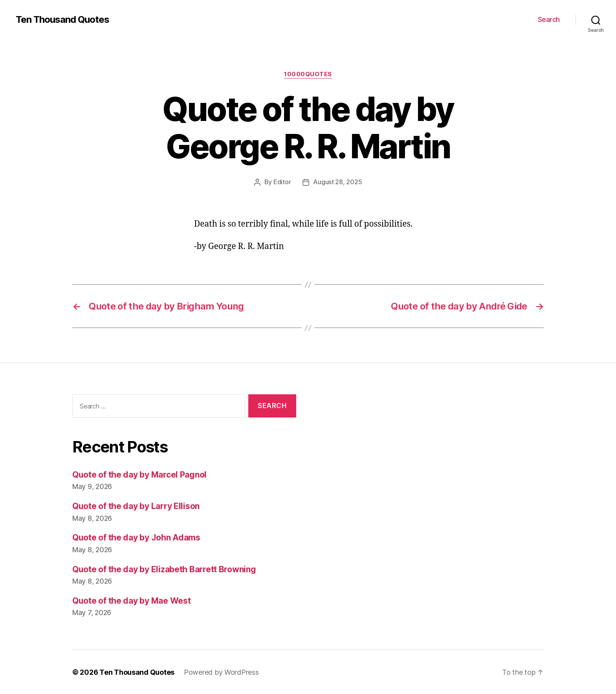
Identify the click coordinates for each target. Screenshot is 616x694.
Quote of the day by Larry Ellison (136, 506)
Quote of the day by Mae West (131, 600)
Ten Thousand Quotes (62, 20)
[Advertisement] (432, 474)
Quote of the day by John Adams (136, 537)
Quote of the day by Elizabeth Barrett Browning (164, 569)
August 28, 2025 (337, 182)
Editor (282, 182)
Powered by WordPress (221, 672)
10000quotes (308, 74)
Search (549, 19)
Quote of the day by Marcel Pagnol (139, 474)
